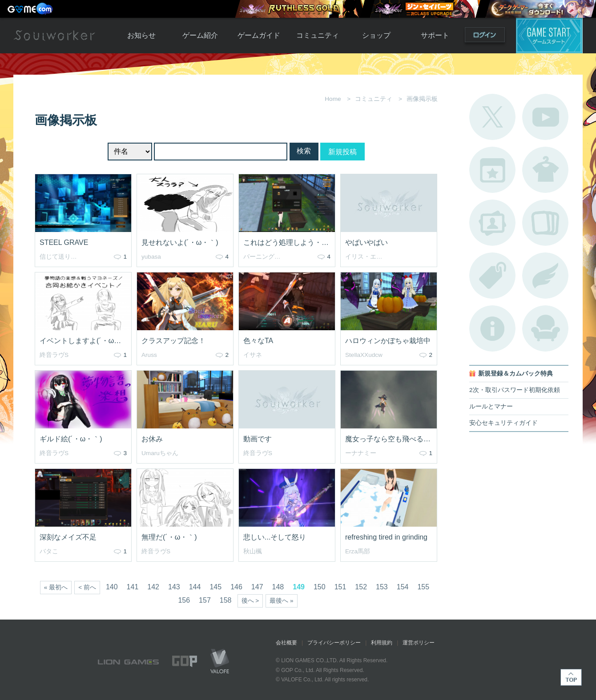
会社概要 (286, 643)
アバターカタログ (545, 170)
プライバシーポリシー (334, 643)
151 (340, 587)
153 (382, 587)
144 (195, 587)
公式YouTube (545, 117)
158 (226, 600)
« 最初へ (56, 587)
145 (215, 587)
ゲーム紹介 (200, 35)
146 (236, 587)
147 (257, 587)
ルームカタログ (545, 328)
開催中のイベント (492, 170)
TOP (571, 677)
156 (184, 600)
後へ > (250, 601)
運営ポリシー (419, 643)
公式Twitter (492, 117)
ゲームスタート (549, 36)
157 (205, 600)
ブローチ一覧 (545, 276)
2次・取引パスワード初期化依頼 (515, 390)
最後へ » (281, 601)
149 (299, 587)
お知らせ (141, 35)
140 (112, 587)
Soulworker (54, 36)
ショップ (376, 35)
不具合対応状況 (492, 328)
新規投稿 (342, 152)
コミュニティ (318, 35)
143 (174, 587)
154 (403, 587)
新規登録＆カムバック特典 (515, 374)
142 (153, 587)
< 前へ (87, 587)
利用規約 (382, 643)
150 (320, 587)
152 (361, 587)
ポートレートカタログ (492, 223)
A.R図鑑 (545, 223)
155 (423, 587)
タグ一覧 (492, 276)
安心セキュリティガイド (503, 423)
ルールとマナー (491, 406)
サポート (435, 35)
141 (133, 587)
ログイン (485, 37)
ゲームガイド (259, 35)
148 (278, 587)
